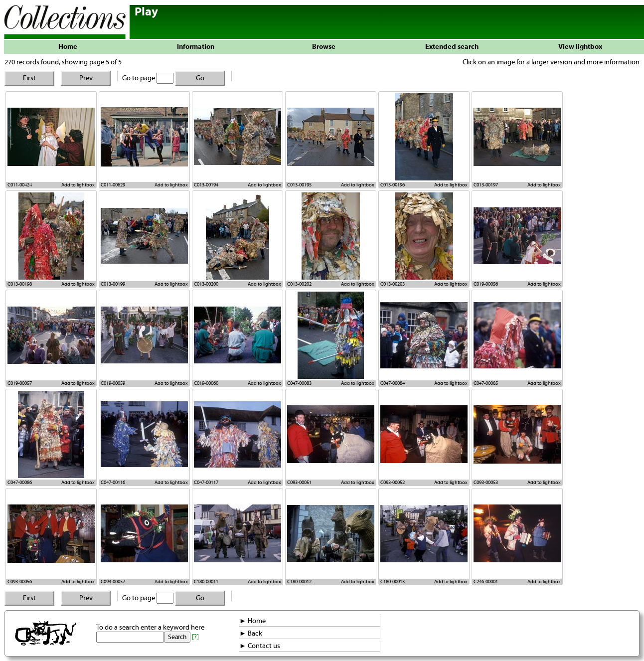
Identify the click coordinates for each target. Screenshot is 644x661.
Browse (324, 47)
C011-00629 (113, 185)
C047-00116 (113, 483)
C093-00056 (20, 582)
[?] (195, 637)
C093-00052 (393, 483)
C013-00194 (206, 185)
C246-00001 (486, 582)
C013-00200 (206, 284)
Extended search (452, 47)
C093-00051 (299, 483)
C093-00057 (113, 582)
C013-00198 (20, 284)
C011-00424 (20, 185)
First (29, 78)
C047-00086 (20, 483)
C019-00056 (486, 284)
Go (200, 78)
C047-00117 (206, 483)
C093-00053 (486, 483)
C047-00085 (486, 383)
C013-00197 (486, 185)
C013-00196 (393, 185)
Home (68, 47)
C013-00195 (299, 185)
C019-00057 (20, 383)
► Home (252, 621)
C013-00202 (299, 284)
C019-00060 (206, 383)
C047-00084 (393, 383)
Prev (86, 78)
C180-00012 (299, 582)
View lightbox (580, 47)
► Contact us (260, 646)
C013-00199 (113, 284)
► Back (251, 634)
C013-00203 (393, 284)
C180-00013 (393, 582)
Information (196, 47)
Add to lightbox (78, 185)
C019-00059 (113, 383)
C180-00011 (206, 582)
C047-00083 (299, 383)
